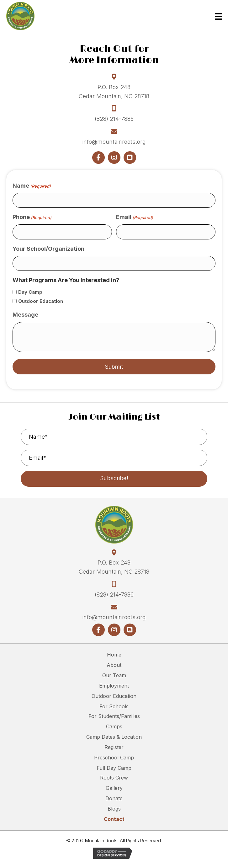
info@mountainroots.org (114, 142)
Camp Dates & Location (114, 737)
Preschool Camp (114, 758)
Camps (114, 726)
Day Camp (30, 292)
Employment (114, 686)
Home (114, 655)
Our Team (114, 675)
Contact (114, 819)
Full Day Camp (114, 768)
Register (114, 747)
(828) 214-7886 (114, 119)
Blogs (114, 809)
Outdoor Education (41, 301)
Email (135, 217)
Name (32, 186)
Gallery (114, 788)
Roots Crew (114, 778)
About (114, 665)
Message (25, 315)
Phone (32, 217)
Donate (114, 798)
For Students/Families (114, 716)
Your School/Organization (48, 249)
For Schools (114, 706)
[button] (98, 158)
